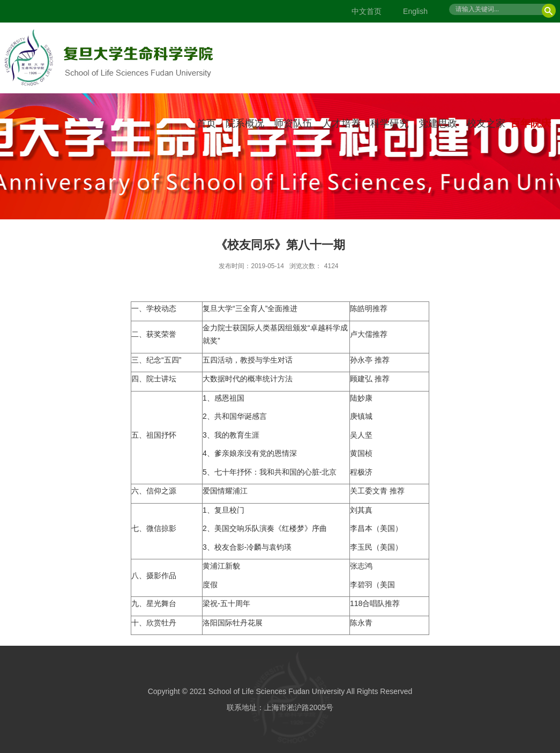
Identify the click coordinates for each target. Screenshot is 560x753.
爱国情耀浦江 (225, 491)
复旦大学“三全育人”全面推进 (250, 308)
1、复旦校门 (223, 510)
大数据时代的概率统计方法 (248, 379)
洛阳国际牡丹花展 (233, 623)
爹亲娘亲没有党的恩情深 (256, 453)
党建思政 (438, 123)
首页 (206, 123)
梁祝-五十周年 (226, 603)
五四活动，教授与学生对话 (248, 360)
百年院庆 (531, 123)
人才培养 (341, 123)
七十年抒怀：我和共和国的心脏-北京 (276, 472)
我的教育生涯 (237, 435)
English (415, 11)
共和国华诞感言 (241, 416)
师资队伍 (293, 123)
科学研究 (390, 123)
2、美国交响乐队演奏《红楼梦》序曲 (265, 528)
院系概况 (245, 123)
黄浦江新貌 (221, 566)
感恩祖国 (229, 398)
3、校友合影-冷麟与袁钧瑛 (247, 547)
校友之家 (486, 123)
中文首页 (367, 11)
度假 (210, 585)
